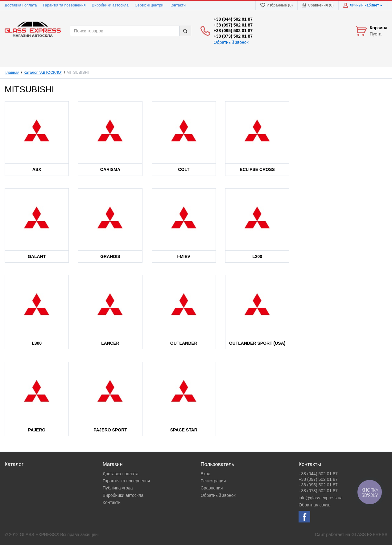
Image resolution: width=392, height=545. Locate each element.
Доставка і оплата (21, 5)
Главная (12, 73)
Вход (206, 474)
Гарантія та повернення (64, 5)
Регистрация (213, 481)
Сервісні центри (149, 5)
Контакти (178, 5)
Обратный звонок (231, 42)
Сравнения (212, 488)
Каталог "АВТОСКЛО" (43, 73)
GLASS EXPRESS (369, 535)
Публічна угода (118, 488)
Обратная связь (314, 505)
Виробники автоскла (110, 5)
